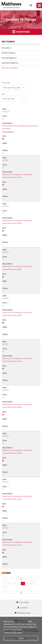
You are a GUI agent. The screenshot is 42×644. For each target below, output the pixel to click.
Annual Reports (9, 58)
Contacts (24, 608)
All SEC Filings (8, 53)
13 (35, 583)
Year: (4, 94)
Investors (21, 32)
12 (31, 583)
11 (27, 583)
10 (23, 583)
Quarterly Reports (10, 63)
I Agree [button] (21, 638)
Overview (6, 48)
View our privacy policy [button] (13, 633)
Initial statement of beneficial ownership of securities (20, 127)
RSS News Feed (24, 613)
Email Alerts (24, 602)
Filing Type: (6, 83)
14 (5, 587)
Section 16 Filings (9, 68)
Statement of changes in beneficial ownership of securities (17, 176)
